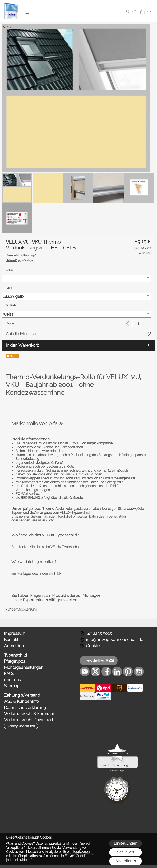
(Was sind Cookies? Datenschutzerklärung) (38, 844)
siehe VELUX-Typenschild (61, 547)
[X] (95, 672)
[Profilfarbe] (77, 314)
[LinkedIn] (117, 672)
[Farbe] (77, 296)
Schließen (126, 852)
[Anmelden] (128, 12)
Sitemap (12, 686)
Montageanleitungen (24, 667)
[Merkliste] (135, 12)
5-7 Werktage (19, 260)
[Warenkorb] (142, 12)
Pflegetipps (15, 661)
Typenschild (15, 655)
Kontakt (11, 640)
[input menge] (138, 323)
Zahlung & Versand (22, 695)
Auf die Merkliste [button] (21, 334)
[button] (27, 12)
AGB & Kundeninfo (21, 701)
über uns (12, 680)
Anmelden (14, 646)
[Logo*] (11, 4)
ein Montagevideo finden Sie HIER (36, 574)
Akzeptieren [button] (126, 861)
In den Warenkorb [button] (22, 345)
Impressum (15, 633)
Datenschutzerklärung (25, 708)
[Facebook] (106, 672)
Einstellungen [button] (126, 843)
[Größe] (77, 279)
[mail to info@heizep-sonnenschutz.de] (85, 672)
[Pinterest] (128, 672)
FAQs (9, 674)
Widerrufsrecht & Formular (29, 714)
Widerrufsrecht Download (28, 720)
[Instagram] (139, 672)
